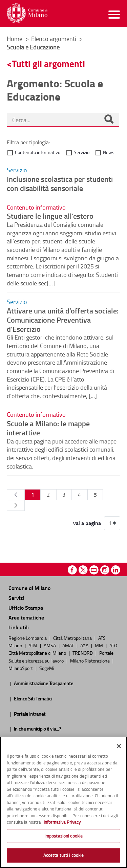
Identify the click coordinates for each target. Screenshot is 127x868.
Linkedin (116, 570)
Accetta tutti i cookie (64, 855)
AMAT (69, 645)
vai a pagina (87, 523)
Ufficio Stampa (26, 607)
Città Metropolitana (73, 638)
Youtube (94, 570)
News (109, 152)
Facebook (72, 570)
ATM (33, 645)
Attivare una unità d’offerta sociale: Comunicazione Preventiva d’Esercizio (63, 320)
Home (15, 39)
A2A (85, 645)
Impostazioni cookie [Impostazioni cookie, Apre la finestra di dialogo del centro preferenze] (63, 836)
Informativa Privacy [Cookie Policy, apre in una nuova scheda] (62, 822)
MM (99, 645)
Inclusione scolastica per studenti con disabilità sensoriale (60, 183)
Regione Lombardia (28, 638)
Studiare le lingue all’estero (50, 216)
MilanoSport (21, 668)
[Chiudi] (119, 746)
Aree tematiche (26, 617)
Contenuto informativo (38, 152)
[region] (63, 802)
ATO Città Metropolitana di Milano (63, 649)
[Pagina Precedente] (16, 495)
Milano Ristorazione (90, 660)
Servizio (82, 152)
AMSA (50, 645)
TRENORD (83, 653)
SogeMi (47, 668)
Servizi (16, 598)
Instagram (105, 570)
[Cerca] (109, 120)
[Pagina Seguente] (16, 505)
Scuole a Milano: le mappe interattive (48, 428)
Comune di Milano (29, 588)
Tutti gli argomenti (48, 63)
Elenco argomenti (54, 39)
